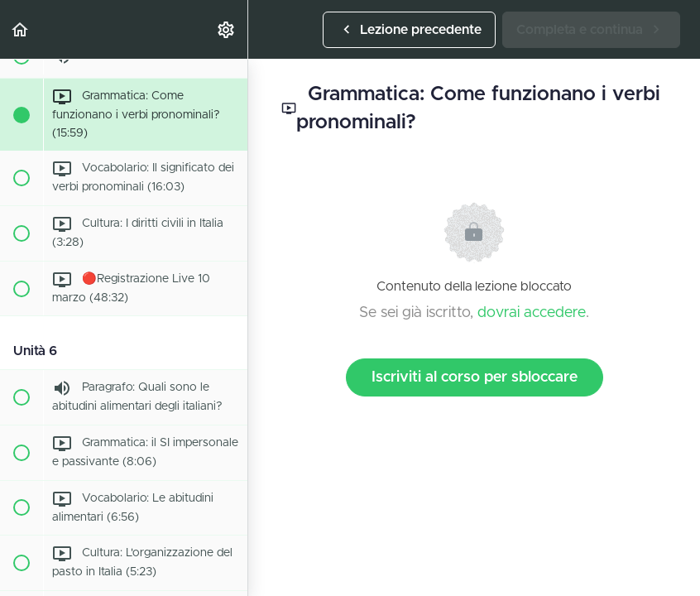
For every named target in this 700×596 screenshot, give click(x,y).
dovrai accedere (532, 313)
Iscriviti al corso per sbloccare (475, 377)
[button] (21, 29)
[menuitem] (227, 29)
